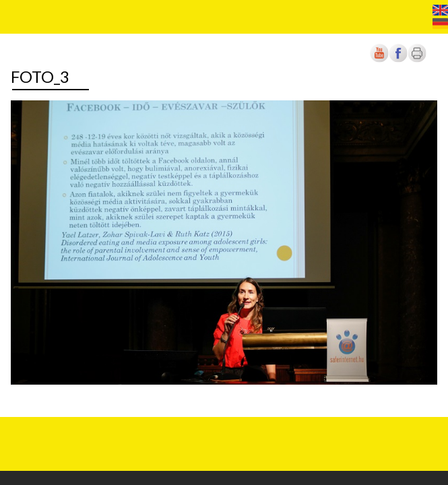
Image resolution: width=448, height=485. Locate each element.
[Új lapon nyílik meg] (398, 60)
